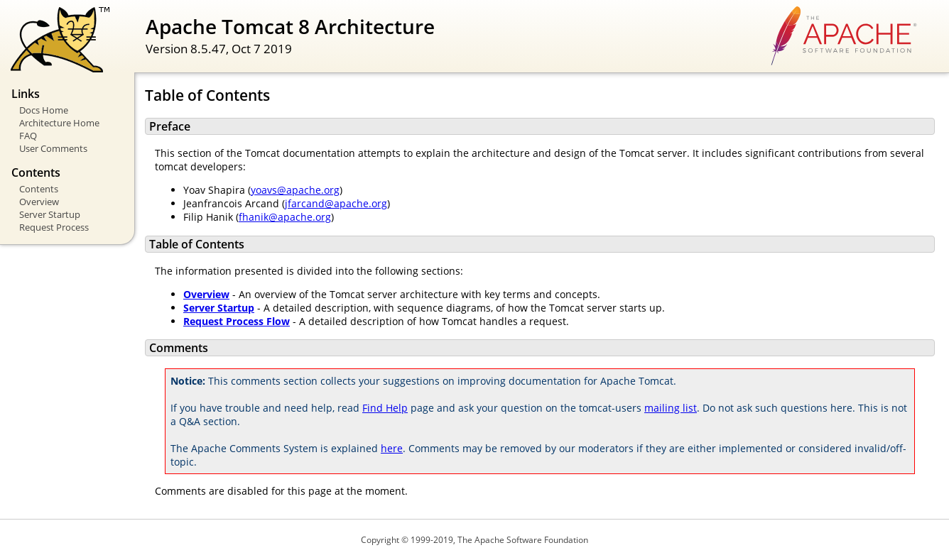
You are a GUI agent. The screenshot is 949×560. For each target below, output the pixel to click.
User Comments (53, 148)
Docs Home (44, 110)
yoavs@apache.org (295, 190)
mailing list (671, 408)
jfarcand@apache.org (336, 203)
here (392, 448)
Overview (39, 202)
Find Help (385, 408)
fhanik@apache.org (285, 217)
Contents (39, 189)
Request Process (54, 227)
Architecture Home (59, 123)
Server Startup (50, 214)
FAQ (28, 136)
